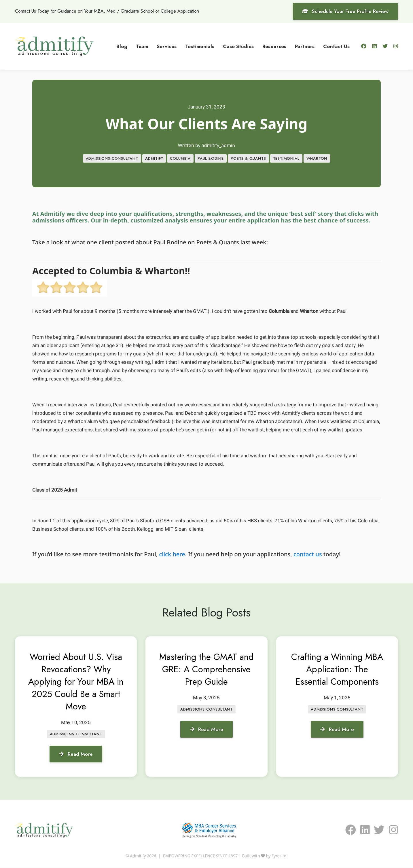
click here (172, 554)
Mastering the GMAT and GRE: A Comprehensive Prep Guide (206, 676)
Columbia (180, 159)
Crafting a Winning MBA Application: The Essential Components (337, 669)
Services (167, 46)
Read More (76, 754)
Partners (305, 46)
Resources (274, 46)
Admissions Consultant (112, 159)
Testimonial (286, 159)
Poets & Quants (248, 159)
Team (142, 46)
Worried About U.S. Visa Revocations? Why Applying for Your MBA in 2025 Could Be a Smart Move (76, 682)
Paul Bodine (211, 159)
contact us (308, 554)
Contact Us (336, 46)
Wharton (317, 159)
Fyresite (279, 856)
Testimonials (200, 46)
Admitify (154, 159)
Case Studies (238, 46)
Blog (122, 46)
